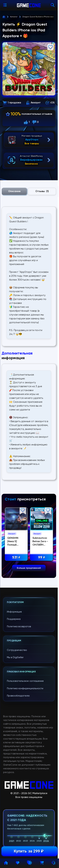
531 (17, 558)
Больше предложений (29, 568)
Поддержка (14, 619)
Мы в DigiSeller (15, 657)
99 (42, 558)
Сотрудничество (17, 650)
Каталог (14, 17)
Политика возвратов (19, 627)
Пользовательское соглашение (25, 681)
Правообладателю (18, 696)
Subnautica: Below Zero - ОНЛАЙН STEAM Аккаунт (41, 545)
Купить (29, 851)
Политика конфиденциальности (25, 688)
